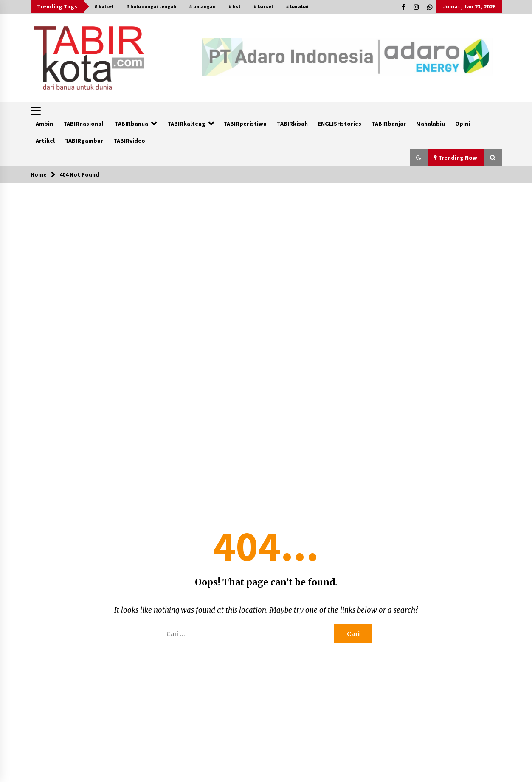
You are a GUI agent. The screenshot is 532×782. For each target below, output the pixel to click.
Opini (463, 124)
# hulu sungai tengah (151, 6)
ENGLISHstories (340, 124)
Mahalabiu (431, 124)
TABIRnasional (83, 124)
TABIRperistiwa (245, 124)
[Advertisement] (266, 247)
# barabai (297, 6)
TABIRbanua (131, 124)
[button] (419, 158)
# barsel (263, 6)
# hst (235, 6)
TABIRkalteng (186, 124)
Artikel (45, 141)
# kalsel (104, 6)
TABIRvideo (129, 141)
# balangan (202, 6)
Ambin (44, 124)
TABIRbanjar (389, 124)
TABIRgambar (84, 141)
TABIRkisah (292, 124)
